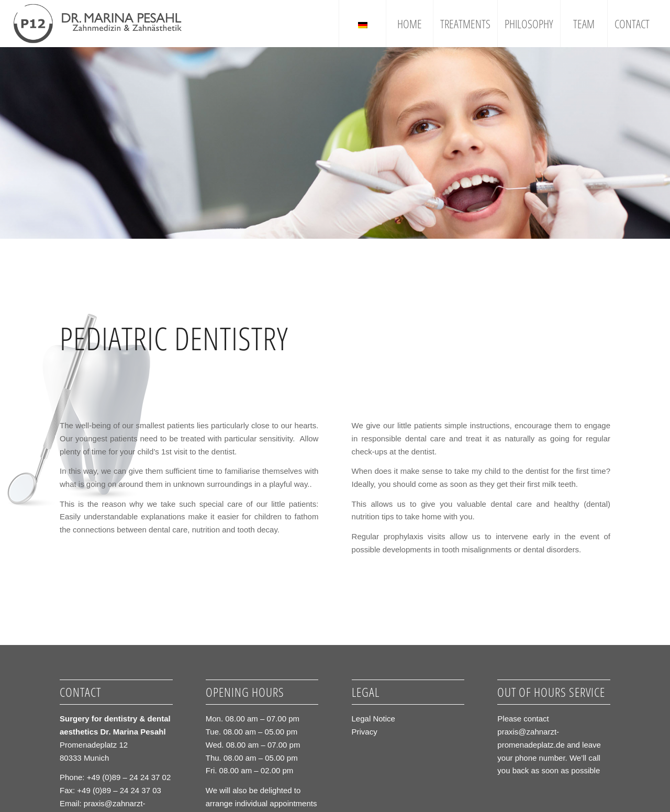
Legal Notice (373, 719)
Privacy (365, 732)
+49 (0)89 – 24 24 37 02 (129, 777)
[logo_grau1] (98, 24)
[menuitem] (362, 24)
